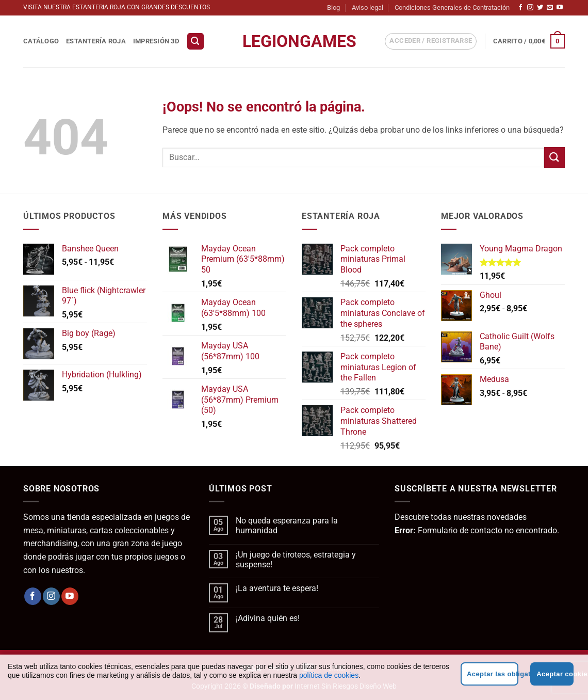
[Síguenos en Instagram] (530, 8)
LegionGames (294, 41)
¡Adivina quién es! (268, 618)
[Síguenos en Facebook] (520, 8)
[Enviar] (554, 157)
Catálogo (41, 41)
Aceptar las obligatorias (493, 674)
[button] (195, 42)
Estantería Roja (96, 41)
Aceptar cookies (555, 674)
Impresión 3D (156, 41)
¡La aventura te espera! (277, 588)
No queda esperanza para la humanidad (287, 526)
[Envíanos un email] (550, 8)
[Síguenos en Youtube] (560, 8)
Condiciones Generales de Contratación (452, 7)
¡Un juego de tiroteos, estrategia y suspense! (296, 560)
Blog (333, 7)
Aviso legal (368, 7)
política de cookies (329, 675)
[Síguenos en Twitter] (540, 8)
